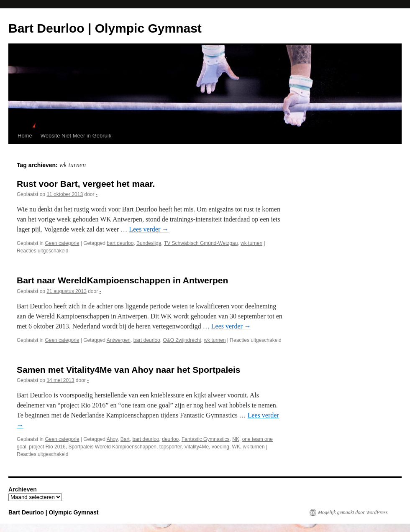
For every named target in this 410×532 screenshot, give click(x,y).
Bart (125, 439)
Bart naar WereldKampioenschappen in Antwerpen (122, 280)
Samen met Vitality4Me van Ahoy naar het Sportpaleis (129, 370)
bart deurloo (120, 243)
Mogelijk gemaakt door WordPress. (353, 512)
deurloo (170, 439)
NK (236, 439)
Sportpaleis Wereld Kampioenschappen (112, 447)
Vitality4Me (197, 447)
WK (236, 447)
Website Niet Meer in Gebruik (76, 136)
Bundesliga (149, 243)
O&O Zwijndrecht (182, 340)
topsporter (170, 447)
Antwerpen (119, 340)
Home (25, 136)
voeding (220, 447)
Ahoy (112, 439)
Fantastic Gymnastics (206, 439)
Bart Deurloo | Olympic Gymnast (105, 28)
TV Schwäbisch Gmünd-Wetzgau (201, 243)
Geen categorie (62, 243)
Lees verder (149, 229)
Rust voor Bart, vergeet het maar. (86, 184)
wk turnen (251, 243)
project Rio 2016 (47, 447)
